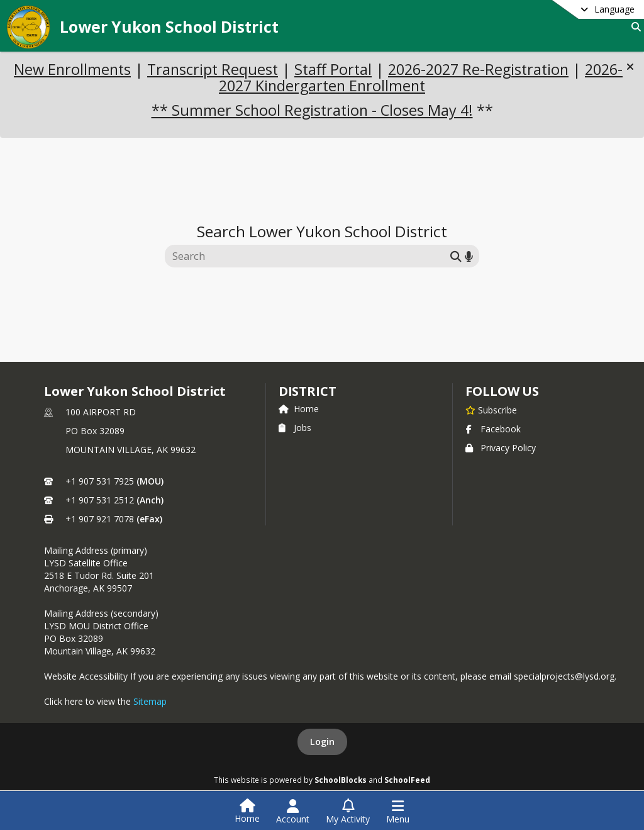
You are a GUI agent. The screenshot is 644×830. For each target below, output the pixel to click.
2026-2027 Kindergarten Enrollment (421, 77)
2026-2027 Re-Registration (478, 69)
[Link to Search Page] (634, 27)
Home (299, 409)
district (308, 391)
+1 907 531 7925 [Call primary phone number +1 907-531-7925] (100, 481)
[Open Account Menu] (293, 812)
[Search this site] (309, 256)
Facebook (493, 429)
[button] (630, 67)
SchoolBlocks (341, 780)
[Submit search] (456, 256)
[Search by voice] (469, 256)
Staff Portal (333, 69)
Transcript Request (213, 69)
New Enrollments (72, 69)
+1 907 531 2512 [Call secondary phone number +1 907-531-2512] (100, 500)
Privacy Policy (501, 448)
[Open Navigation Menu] (398, 812)
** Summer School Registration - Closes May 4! (312, 110)
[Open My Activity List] (348, 812)
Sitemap (150, 701)
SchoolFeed (407, 780)
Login (322, 742)
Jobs (295, 428)
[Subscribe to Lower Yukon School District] (491, 410)
